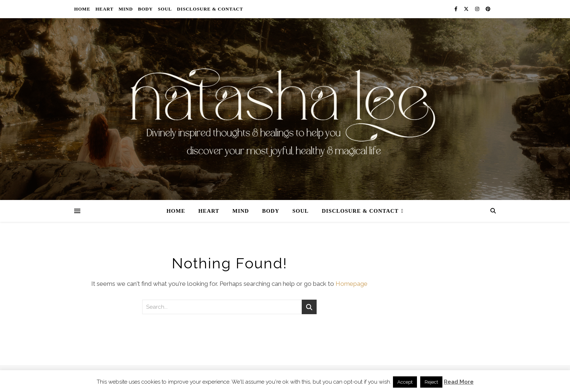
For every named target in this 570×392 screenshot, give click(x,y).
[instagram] (478, 9)
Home (82, 9)
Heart (104, 9)
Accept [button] (405, 382)
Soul (165, 9)
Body (145, 9)
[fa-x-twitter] (467, 9)
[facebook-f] (456, 9)
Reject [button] (431, 382)
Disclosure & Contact (210, 9)
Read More (459, 382)
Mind (126, 9)
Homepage (352, 284)
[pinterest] (488, 9)
